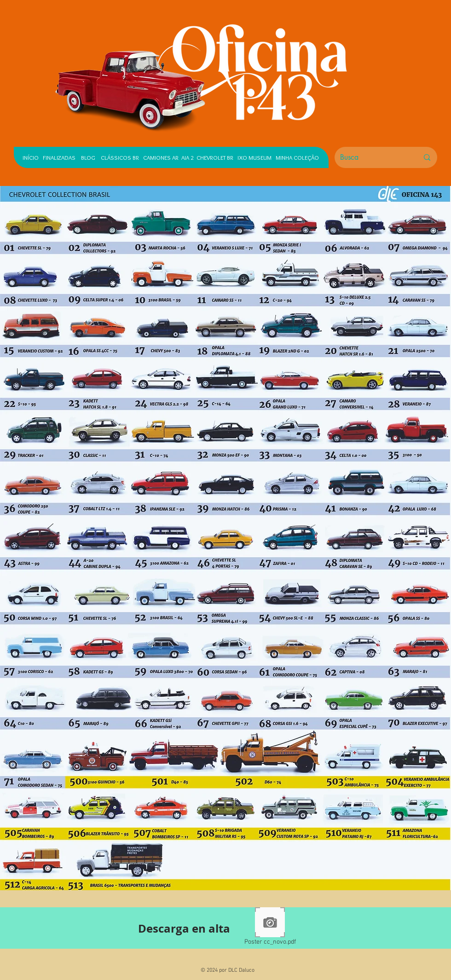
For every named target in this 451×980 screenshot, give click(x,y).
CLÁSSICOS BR (118, 157)
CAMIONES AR (161, 157)
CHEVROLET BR (215, 157)
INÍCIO (31, 157)
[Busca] (372, 157)
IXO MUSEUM (254, 157)
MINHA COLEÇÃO (297, 157)
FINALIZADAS (59, 157)
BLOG (88, 157)
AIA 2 (188, 157)
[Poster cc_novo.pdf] (270, 928)
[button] (353, 223)
